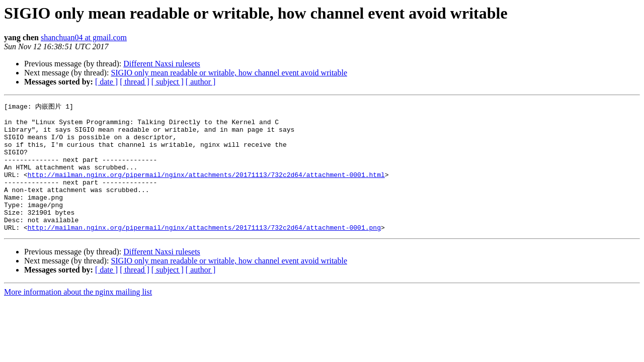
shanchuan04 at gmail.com (84, 37)
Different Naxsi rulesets (162, 64)
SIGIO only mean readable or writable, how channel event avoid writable (229, 73)
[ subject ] (168, 82)
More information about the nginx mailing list (78, 316)
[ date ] (106, 82)
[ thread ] (135, 82)
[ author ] (201, 82)
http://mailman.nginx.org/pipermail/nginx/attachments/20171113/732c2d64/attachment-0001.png (204, 252)
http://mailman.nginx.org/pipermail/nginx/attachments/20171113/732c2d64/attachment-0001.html (206, 189)
